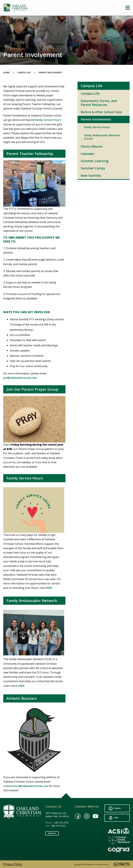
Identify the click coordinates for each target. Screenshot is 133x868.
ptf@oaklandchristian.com (20, 378)
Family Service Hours (48, 120)
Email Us (52, 833)
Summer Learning (95, 161)
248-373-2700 (61, 823)
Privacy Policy (13, 864)
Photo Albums (92, 147)
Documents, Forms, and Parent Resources (99, 103)
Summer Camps (93, 168)
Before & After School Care (101, 112)
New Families (91, 176)
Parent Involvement (50, 72)
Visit (113, 818)
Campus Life (24, 72)
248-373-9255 (58, 826)
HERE (49, 588)
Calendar (88, 154)
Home (6, 72)
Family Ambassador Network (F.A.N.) (102, 137)
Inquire (115, 808)
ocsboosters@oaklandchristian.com (26, 786)
